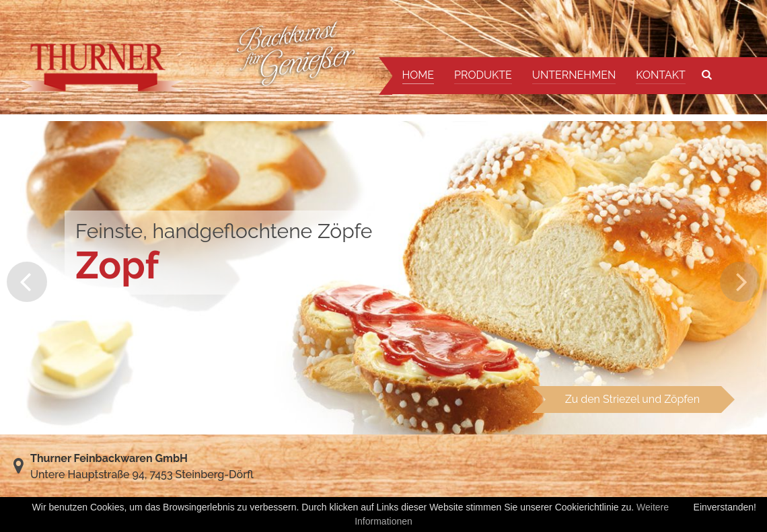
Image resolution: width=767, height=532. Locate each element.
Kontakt (661, 75)
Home (418, 75)
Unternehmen (574, 75)
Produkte (483, 75)
